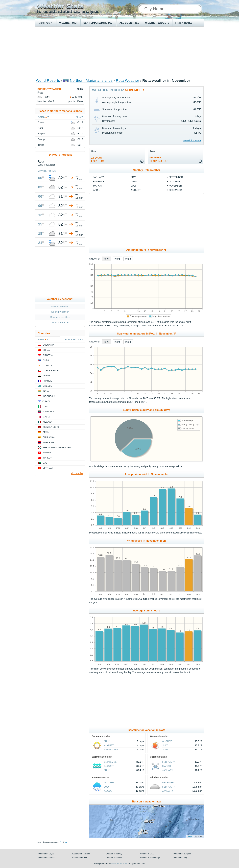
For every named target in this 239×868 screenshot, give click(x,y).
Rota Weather (128, 81)
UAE (45, 463)
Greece (47, 386)
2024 (117, 259)
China (46, 350)
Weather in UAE (147, 854)
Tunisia (47, 453)
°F (52, 23)
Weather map (68, 23)
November (175, 186)
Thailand (48, 442)
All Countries (129, 23)
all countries (77, 473)
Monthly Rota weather (146, 170)
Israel (46, 401)
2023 (128, 259)
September (176, 177)
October (174, 181)
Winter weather (60, 306)
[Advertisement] (119, 52)
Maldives (48, 412)
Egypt (47, 376)
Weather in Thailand (81, 854)
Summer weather (60, 317)
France (47, 381)
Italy (46, 406)
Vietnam (48, 468)
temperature (159, 159)
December (175, 190)
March (97, 186)
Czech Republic (52, 371)
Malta (46, 417)
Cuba (46, 360)
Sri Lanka (49, 437)
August (136, 190)
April (96, 190)
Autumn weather (60, 322)
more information (192, 141)
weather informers (120, 863)
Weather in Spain (80, 858)
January (98, 177)
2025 (106, 259)
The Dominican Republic (58, 447)
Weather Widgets (157, 23)
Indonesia (49, 396)
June (134, 181)
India (46, 391)
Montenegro (51, 427)
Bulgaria (48, 345)
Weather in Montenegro (150, 858)
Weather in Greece (47, 858)
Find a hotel (184, 23)
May (133, 177)
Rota (40, 128)
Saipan (42, 134)
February (99, 181)
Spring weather (60, 312)
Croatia (48, 355)
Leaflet (189, 836)
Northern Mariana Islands (91, 81)
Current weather (49, 89)
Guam (41, 122)
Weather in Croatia (114, 858)
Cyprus (47, 365)
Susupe (42, 139)
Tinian (41, 145)
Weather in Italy (180, 858)
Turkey (47, 458)
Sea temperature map (98, 23)
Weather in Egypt (46, 854)
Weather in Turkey (114, 854)
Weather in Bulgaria (182, 854)
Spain (46, 432)
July (134, 186)
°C (47, 23)
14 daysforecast (98, 159)
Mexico (47, 422)
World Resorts (48, 81)
